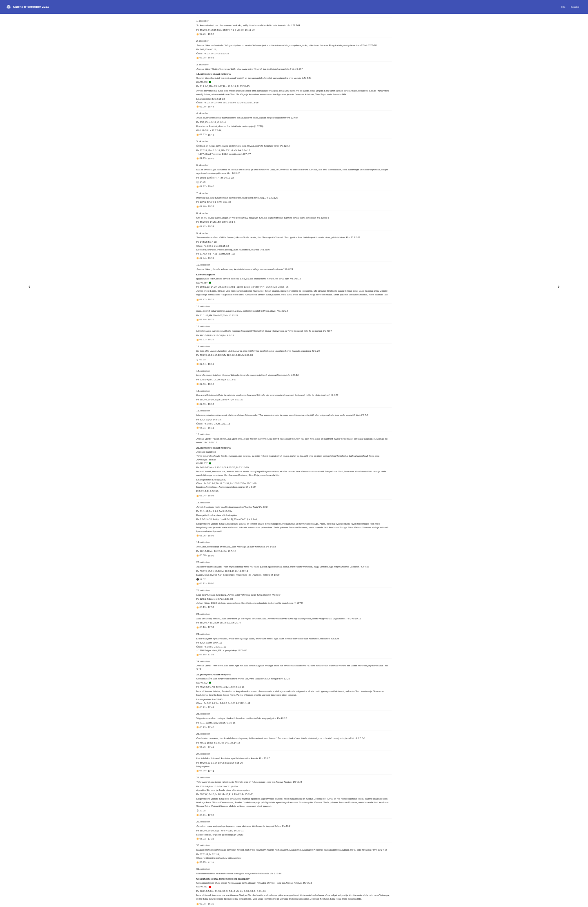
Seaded (575, 7)
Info (563, 7)
